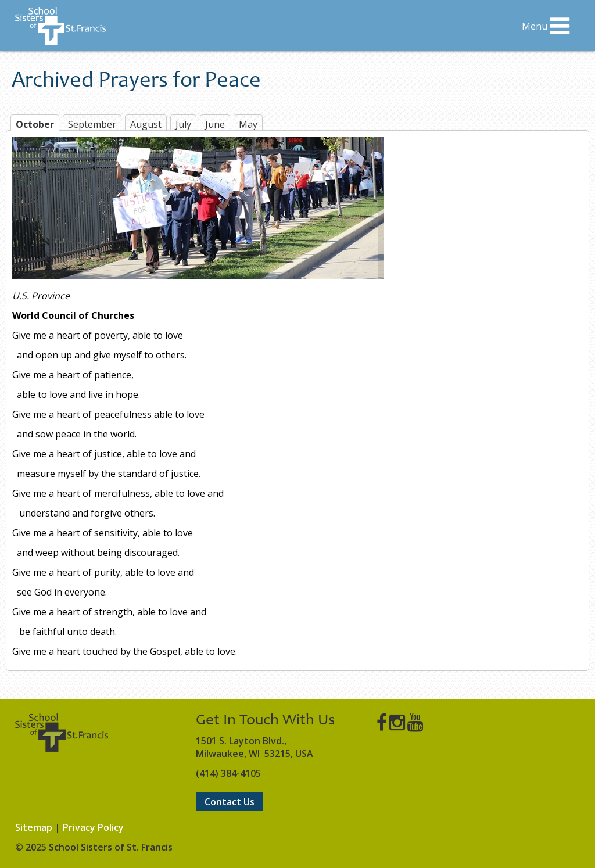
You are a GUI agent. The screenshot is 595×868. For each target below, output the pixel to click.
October (35, 124)
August (146, 124)
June (215, 124)
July (183, 124)
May (248, 124)
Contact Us (230, 802)
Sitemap (34, 827)
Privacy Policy (93, 827)
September (92, 124)
